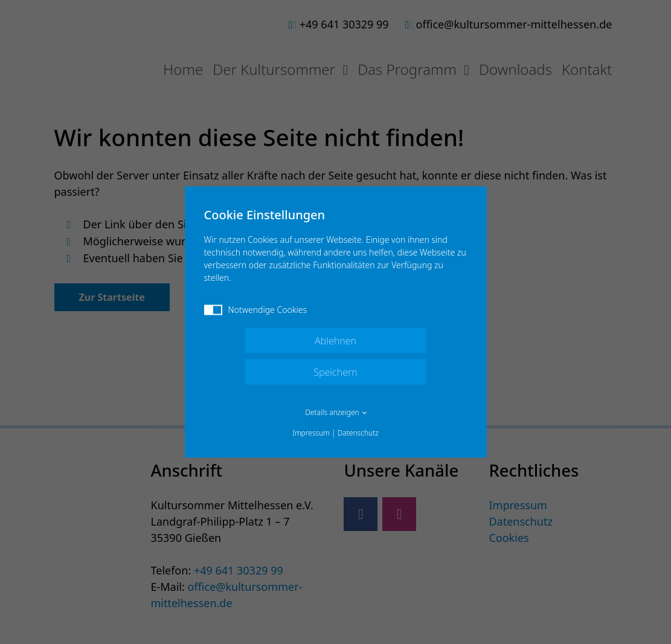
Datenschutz (358, 433)
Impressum (311, 433)
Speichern (335, 372)
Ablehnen (335, 341)
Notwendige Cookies (256, 310)
